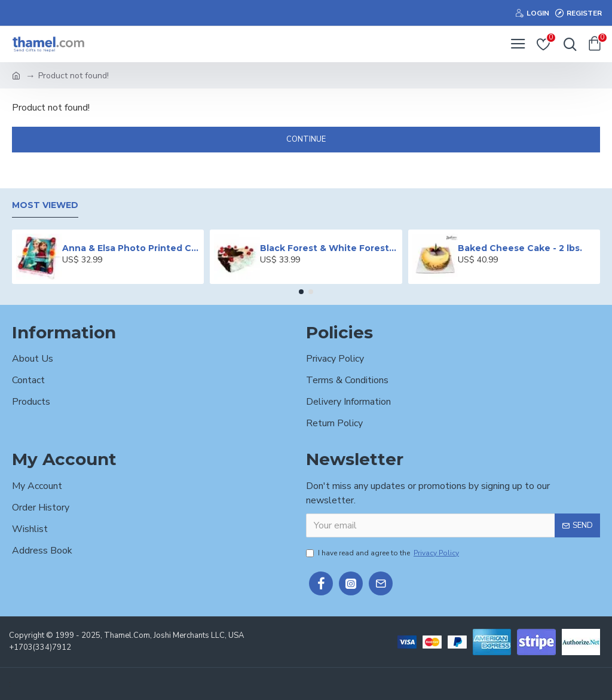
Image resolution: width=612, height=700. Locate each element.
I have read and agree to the (383, 553)
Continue (306, 139)
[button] (301, 292)
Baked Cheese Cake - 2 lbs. (520, 248)
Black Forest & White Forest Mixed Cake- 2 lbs (329, 248)
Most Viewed (45, 205)
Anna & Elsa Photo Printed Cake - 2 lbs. (131, 248)
